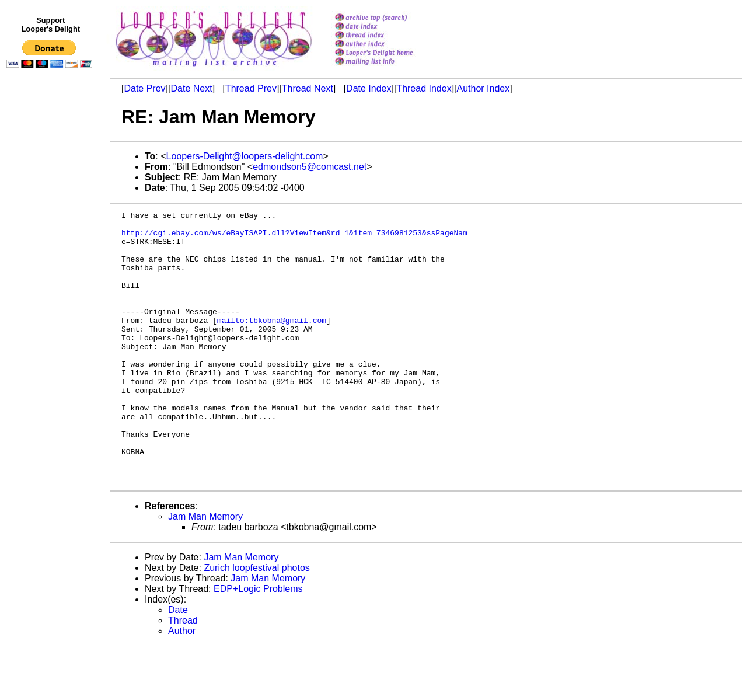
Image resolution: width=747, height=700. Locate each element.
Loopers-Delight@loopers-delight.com (245, 156)
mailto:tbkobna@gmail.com (272, 343)
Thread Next (308, 88)
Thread (183, 675)
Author (182, 685)
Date (178, 664)
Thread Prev (251, 88)
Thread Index (424, 88)
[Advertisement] (51, 314)
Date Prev (144, 88)
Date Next (191, 88)
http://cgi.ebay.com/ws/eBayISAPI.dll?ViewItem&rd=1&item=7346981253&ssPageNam (294, 238)
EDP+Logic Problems (258, 643)
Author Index (484, 88)
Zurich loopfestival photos (256, 622)
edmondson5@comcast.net (310, 167)
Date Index (369, 88)
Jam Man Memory (205, 571)
